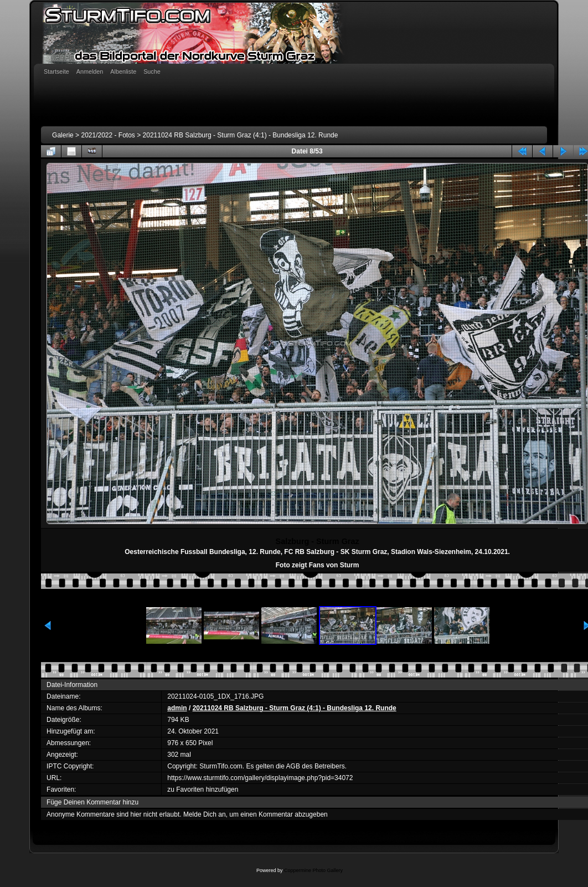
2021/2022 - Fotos (108, 135)
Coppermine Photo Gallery (313, 870)
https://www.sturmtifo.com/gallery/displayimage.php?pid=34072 (260, 778)
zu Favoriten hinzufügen (203, 789)
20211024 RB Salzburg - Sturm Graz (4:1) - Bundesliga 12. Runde (241, 135)
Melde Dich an (205, 814)
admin (177, 708)
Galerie (63, 135)
